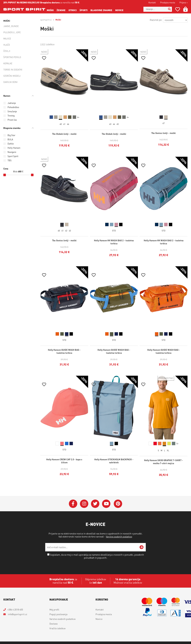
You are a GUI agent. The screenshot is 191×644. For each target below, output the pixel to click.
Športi (84, 10)
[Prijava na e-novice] (142, 547)
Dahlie (11, 144)
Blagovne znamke (101, 10)
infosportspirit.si (17, 614)
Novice (119, 10)
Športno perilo (12, 57)
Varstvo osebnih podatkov (119, 536)
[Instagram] (84, 504)
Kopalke (8, 63)
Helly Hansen (14, 148)
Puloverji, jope (12, 32)
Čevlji (7, 51)
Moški (50, 10)
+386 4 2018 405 (15, 609)
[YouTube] (106, 504)
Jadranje (12, 103)
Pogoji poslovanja (58, 614)
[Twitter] (95, 504)
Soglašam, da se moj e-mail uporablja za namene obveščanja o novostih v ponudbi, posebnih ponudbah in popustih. (97, 556)
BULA (10, 139)
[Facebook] (73, 504)
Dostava (53, 624)
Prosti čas (12, 120)
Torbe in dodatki (13, 70)
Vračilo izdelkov (57, 628)
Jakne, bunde (11, 26)
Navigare (12, 152)
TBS (10, 160)
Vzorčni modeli (12, 76)
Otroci (73, 10)
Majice (7, 39)
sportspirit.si (46, 20)
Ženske (61, 10)
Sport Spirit (13, 156)
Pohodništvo (13, 107)
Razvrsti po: (156, 20)
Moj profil (54, 609)
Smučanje (12, 111)
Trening (11, 116)
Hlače (7, 45)
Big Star (11, 135)
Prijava (184, 2)
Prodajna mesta (168, 2)
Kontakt (152, 2)
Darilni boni (10, 82)
